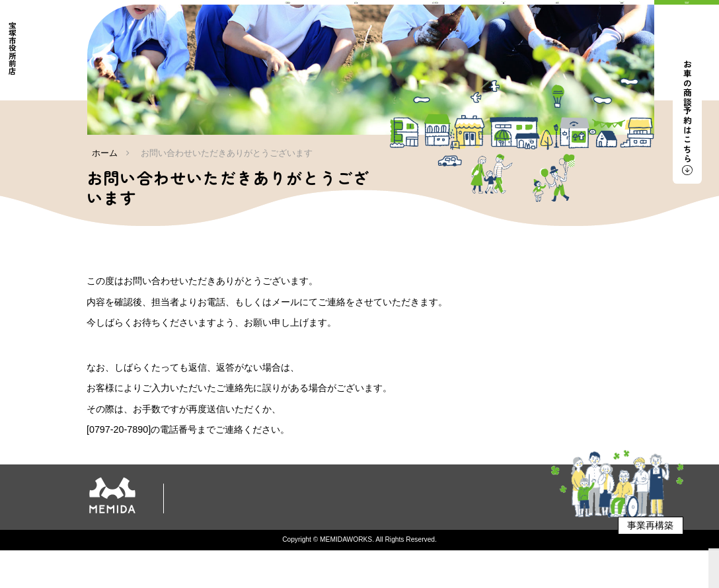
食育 (434, 528)
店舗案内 (206, 544)
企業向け (358, 544)
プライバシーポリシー (282, 544)
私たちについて (229, 528)
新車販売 (294, 528)
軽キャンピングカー (368, 528)
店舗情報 (477, 528)
